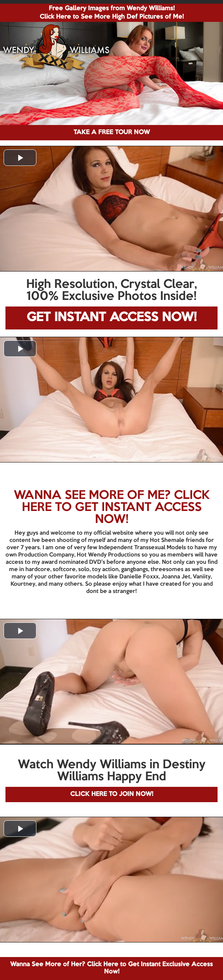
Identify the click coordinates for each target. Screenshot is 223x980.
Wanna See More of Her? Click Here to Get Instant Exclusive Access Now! (111, 968)
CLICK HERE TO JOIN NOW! (112, 794)
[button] (20, 158)
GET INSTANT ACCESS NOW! (111, 318)
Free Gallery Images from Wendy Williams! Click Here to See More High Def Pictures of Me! (112, 13)
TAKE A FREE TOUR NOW (112, 132)
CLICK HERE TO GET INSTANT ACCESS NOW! (116, 508)
